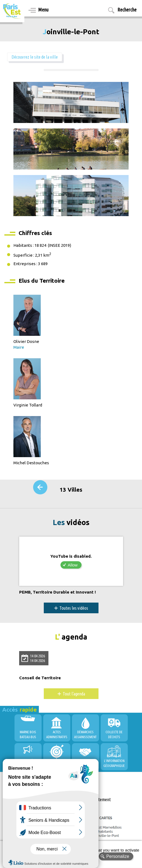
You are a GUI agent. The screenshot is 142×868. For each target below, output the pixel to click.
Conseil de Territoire (40, 678)
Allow (73, 565)
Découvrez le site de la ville (35, 57)
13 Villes (71, 490)
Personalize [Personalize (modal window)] (118, 856)
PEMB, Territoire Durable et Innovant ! (57, 592)
